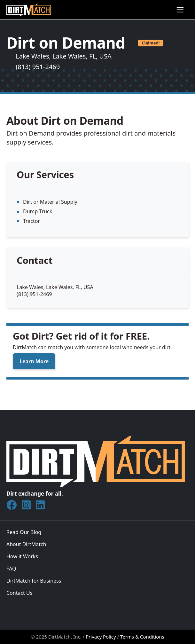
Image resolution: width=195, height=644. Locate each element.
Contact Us (19, 593)
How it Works (22, 556)
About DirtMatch (26, 544)
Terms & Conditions (142, 637)
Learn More (34, 361)
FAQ (11, 569)
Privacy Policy (101, 637)
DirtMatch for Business (34, 581)
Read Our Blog (24, 532)
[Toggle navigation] (180, 10)
